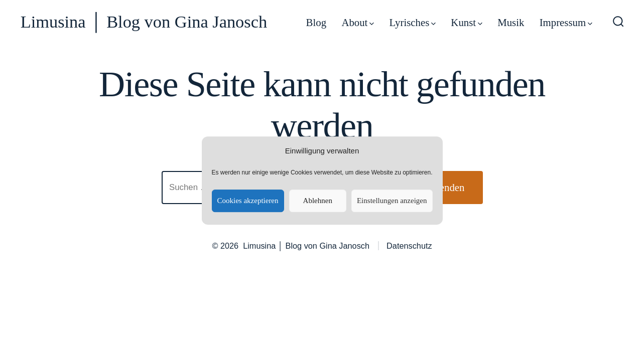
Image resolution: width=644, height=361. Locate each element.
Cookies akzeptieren (247, 201)
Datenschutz (409, 246)
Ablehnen (318, 201)
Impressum (566, 22)
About (358, 22)
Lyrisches (413, 22)
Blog (316, 22)
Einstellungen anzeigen (392, 201)
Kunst (466, 22)
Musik (511, 22)
